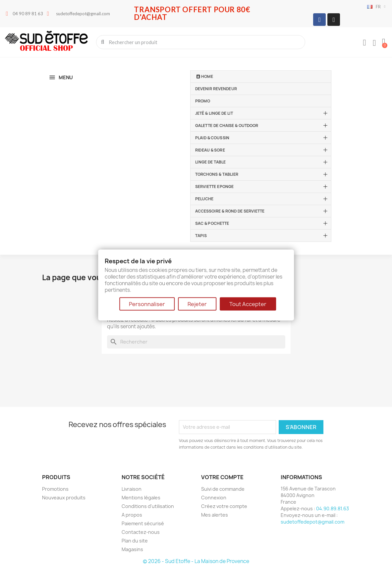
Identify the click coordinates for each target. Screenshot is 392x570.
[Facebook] (319, 20)
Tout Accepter (248, 304)
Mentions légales (141, 498)
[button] (384, 42)
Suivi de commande (223, 489)
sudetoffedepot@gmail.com (312, 522)
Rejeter (197, 304)
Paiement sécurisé (143, 523)
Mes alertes (215, 515)
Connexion (214, 498)
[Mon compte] (364, 43)
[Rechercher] (196, 342)
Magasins (132, 549)
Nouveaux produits (64, 498)
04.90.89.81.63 (333, 508)
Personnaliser (147, 304)
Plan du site (135, 541)
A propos (132, 515)
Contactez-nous (141, 532)
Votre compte (222, 477)
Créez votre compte (224, 506)
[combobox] (201, 42)
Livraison (132, 489)
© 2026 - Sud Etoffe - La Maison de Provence (196, 561)
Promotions (55, 489)
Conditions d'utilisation (148, 506)
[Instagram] (334, 20)
